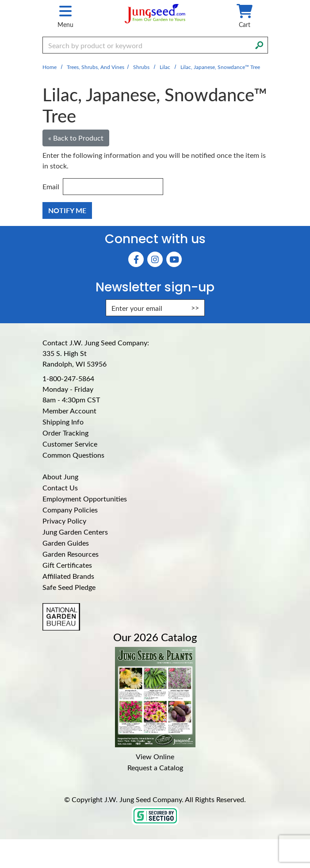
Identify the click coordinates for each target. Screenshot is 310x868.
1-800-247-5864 (68, 378)
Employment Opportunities (85, 499)
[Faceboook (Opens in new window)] (136, 259)
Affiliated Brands (68, 576)
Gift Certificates (67, 565)
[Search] (259, 44)
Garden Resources (71, 554)
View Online (155, 756)
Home (50, 67)
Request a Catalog (155, 767)
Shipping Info (63, 422)
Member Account (69, 411)
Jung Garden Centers (75, 532)
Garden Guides (66, 543)
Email (51, 186)
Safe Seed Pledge (69, 587)
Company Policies (70, 510)
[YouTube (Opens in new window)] (174, 259)
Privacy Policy (64, 521)
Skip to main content (0, 0)
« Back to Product (76, 138)
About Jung (60, 476)
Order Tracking (65, 433)
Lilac (165, 67)
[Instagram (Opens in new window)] (155, 259)
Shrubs (141, 67)
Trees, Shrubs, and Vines (96, 67)
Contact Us (60, 488)
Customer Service (70, 444)
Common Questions (73, 455)
